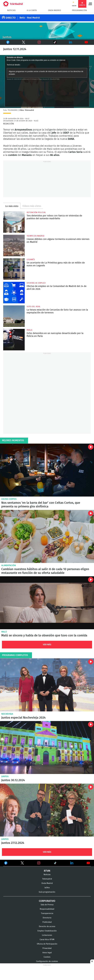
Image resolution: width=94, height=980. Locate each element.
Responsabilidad (47, 909)
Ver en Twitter (22, 863)
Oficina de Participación (47, 944)
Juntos (5, 776)
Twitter (21, 42)
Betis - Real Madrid (30, 18)
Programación (79, 10)
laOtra (47, 888)
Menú (90, 4)
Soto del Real (34, 307)
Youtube (86, 42)
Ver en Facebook (6, 863)
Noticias (11, 10)
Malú (4, 632)
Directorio (47, 918)
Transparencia (47, 913)
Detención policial (36, 212)
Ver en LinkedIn (72, 863)
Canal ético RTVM (47, 940)
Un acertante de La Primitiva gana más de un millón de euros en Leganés (14, 269)
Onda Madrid (54, 10)
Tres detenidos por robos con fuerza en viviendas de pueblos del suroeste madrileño (14, 222)
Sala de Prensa (47, 905)
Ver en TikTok (55, 863)
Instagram (39, 42)
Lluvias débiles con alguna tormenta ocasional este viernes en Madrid (14, 246)
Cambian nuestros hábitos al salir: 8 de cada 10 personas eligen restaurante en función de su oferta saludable (47, 536)
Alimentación (9, 565)
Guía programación (47, 892)
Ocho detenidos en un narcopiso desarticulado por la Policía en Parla (14, 340)
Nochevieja (7, 714)
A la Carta (32, 10)
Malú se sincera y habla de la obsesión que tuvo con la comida (47, 603)
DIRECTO (11, 18)
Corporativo (47, 901)
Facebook (7, 42)
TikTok (51, 42)
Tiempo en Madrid (35, 236)
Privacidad (47, 948)
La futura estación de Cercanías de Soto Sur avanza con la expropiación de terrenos (14, 316)
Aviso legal (47, 953)
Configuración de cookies (47, 961)
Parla (29, 330)
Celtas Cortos (9, 499)
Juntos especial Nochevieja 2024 (47, 685)
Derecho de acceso (47, 926)
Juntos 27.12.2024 (47, 810)
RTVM (47, 871)
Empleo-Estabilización (47, 931)
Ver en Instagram (39, 863)
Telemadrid (47, 879)
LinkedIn (71, 42)
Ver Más (47, 645)
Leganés (31, 259)
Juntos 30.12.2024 (47, 747)
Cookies (47, 957)
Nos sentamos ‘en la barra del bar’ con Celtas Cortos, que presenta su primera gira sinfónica (47, 470)
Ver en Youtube (88, 863)
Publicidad (47, 922)
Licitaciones (47, 935)
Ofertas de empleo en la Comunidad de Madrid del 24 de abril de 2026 (14, 293)
